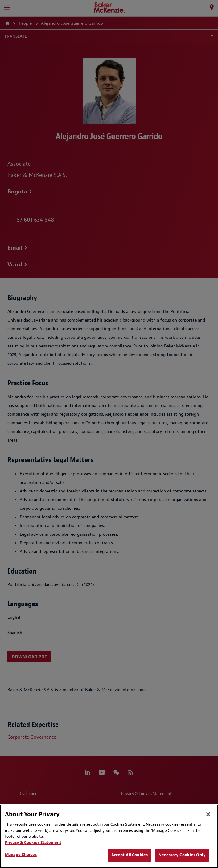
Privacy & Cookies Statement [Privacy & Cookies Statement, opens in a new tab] (33, 843)
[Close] (208, 814)
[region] (109, 836)
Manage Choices (21, 855)
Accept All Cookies (130, 855)
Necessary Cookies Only (182, 855)
